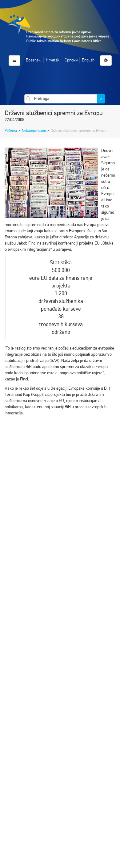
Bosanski (34, 60)
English (88, 60)
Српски (71, 60)
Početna (11, 131)
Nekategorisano (34, 131)
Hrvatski (53, 60)
